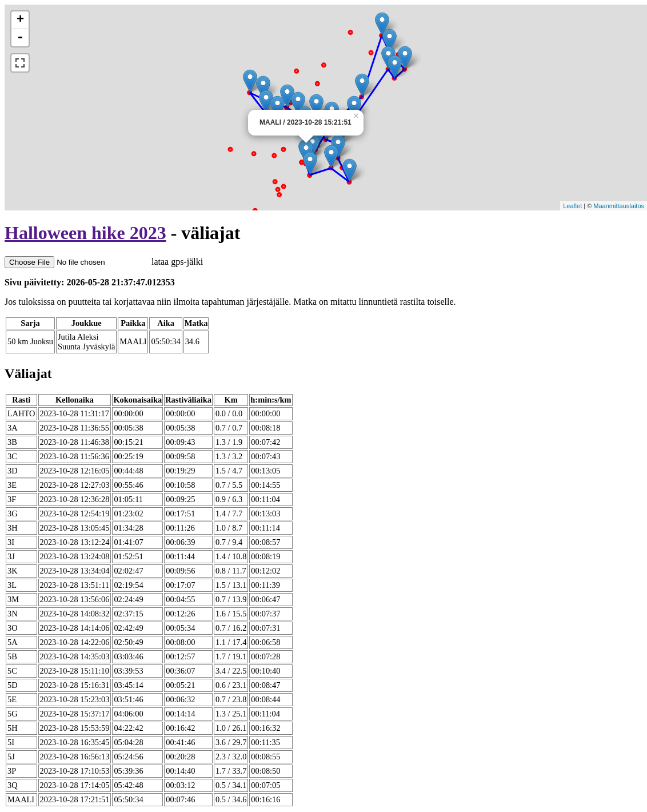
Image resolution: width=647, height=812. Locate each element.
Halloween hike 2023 (85, 233)
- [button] (20, 38)
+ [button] (20, 20)
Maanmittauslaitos (619, 206)
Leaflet (572, 206)
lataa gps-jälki (104, 262)
